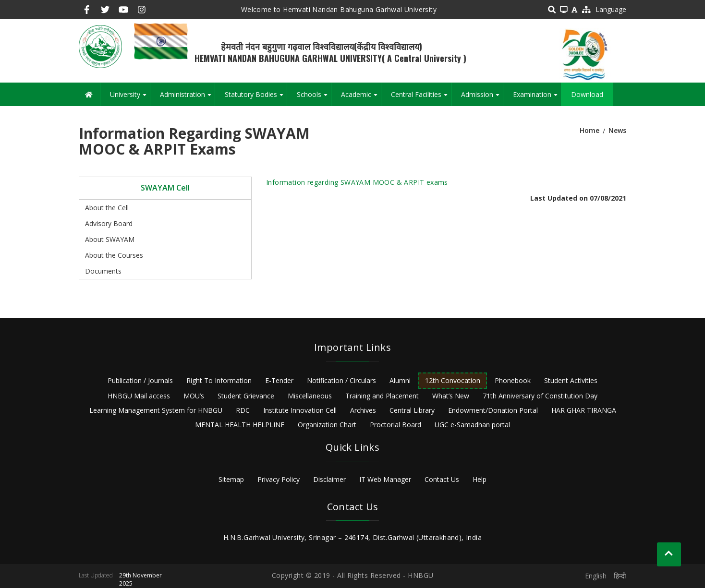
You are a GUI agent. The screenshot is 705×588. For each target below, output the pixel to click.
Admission (482, 98)
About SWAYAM (110, 239)
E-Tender (279, 380)
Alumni (400, 380)
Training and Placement (382, 396)
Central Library (412, 410)
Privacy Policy (279, 479)
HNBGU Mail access (139, 396)
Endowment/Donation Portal (493, 410)
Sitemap (231, 479)
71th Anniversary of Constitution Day (540, 396)
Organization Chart (327, 425)
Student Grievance (246, 396)
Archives (363, 410)
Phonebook (513, 380)
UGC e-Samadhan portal (472, 425)
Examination (537, 98)
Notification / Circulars (341, 380)
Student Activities (571, 380)
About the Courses (114, 255)
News (617, 130)
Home (590, 130)
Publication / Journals (140, 380)
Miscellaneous (310, 396)
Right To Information (219, 380)
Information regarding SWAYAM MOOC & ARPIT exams (357, 182)
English (596, 576)
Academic (361, 98)
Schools (314, 98)
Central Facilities (421, 98)
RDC (243, 410)
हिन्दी (620, 576)
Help (480, 479)
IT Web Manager (385, 479)
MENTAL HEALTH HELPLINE (240, 425)
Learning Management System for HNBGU (156, 410)
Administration (187, 98)
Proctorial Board (395, 425)
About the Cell (107, 208)
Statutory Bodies (256, 98)
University (130, 98)
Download (587, 94)
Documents (103, 271)
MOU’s (194, 396)
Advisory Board (109, 223)
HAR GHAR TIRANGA (584, 410)
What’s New (451, 396)
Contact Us (442, 479)
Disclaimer (329, 479)
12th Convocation (453, 380)
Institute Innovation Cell (300, 410)
